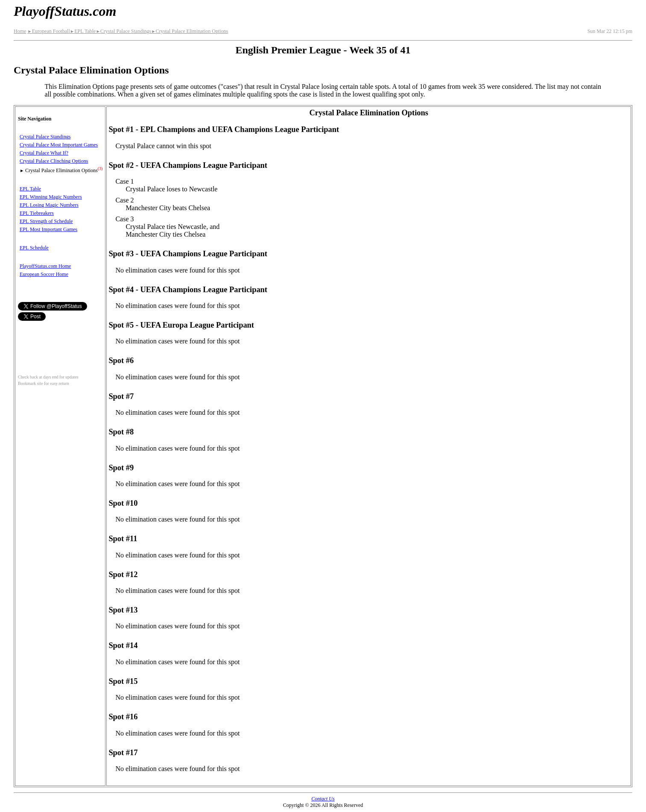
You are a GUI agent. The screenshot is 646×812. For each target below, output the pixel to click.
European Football (48, 31)
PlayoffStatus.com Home (45, 266)
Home (20, 31)
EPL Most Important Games (48, 229)
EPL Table (83, 31)
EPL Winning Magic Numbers (51, 197)
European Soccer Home (44, 274)
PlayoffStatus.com (65, 11)
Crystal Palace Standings (123, 31)
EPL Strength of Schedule (46, 221)
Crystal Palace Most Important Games (59, 145)
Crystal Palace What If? (44, 153)
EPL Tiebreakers (37, 213)
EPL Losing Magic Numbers (49, 205)
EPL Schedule (34, 248)
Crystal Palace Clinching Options (54, 161)
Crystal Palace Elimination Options (190, 31)
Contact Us (323, 799)
